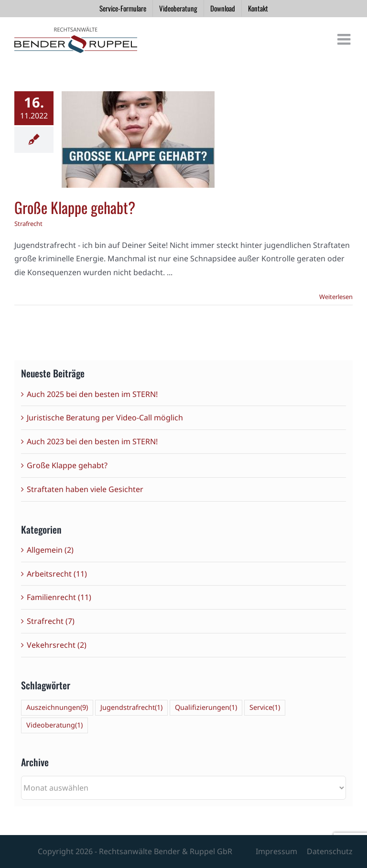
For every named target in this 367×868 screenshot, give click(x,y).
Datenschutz (330, 851)
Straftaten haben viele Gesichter (85, 489)
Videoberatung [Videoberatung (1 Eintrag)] (54, 725)
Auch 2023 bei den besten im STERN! (92, 441)
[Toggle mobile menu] (345, 39)
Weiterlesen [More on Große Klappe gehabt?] (336, 297)
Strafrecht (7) (51, 621)
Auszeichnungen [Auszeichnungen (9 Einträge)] (57, 708)
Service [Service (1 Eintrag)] (265, 708)
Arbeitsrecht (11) (57, 574)
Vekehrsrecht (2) (57, 645)
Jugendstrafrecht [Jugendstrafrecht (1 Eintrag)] (131, 708)
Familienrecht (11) (59, 597)
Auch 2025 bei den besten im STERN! (92, 394)
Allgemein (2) (50, 550)
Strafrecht (28, 224)
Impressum (276, 851)
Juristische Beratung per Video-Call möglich (105, 418)
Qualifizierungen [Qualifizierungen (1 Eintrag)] (206, 708)
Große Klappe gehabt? (75, 207)
